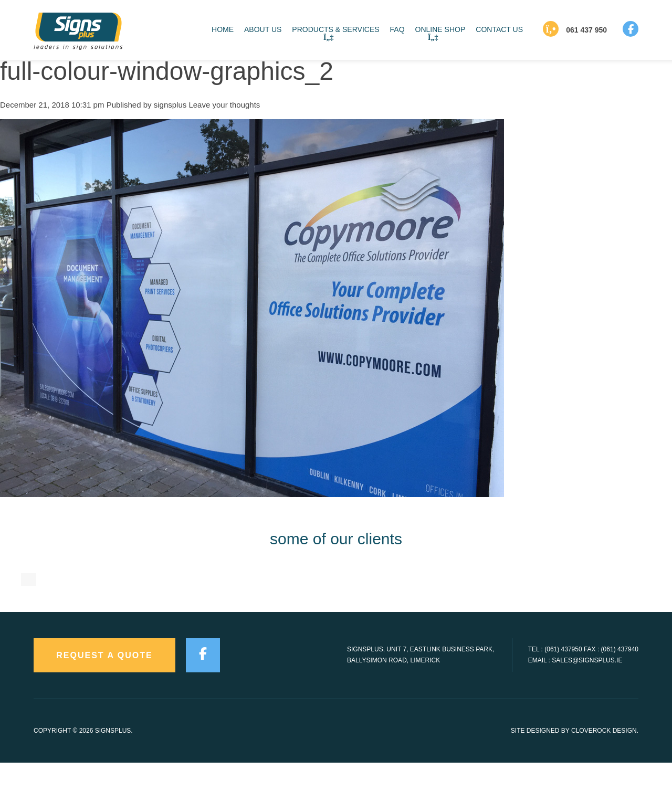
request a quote (104, 695)
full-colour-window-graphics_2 (167, 71)
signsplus (170, 105)
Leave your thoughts (224, 105)
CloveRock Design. (605, 771)
